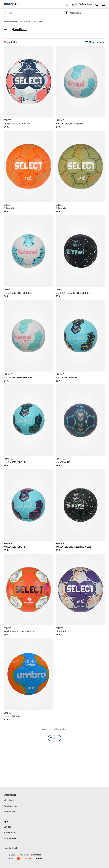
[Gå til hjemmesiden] (13, 4)
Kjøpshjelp (9, 800)
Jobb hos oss (10, 832)
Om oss (8, 827)
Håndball (28, 21)
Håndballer (38, 21)
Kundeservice (11, 806)
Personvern (10, 812)
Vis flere (55, 738)
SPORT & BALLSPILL (13, 21)
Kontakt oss (10, 838)
